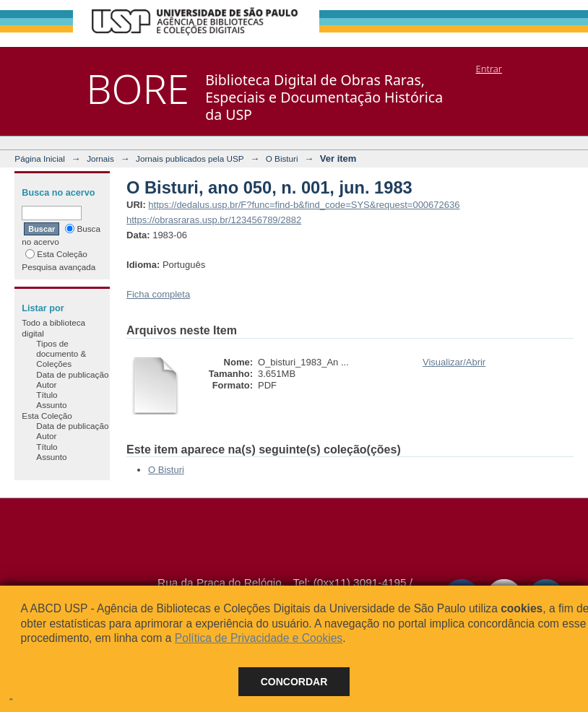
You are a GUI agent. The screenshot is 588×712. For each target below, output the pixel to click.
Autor (46, 385)
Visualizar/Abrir (454, 362)
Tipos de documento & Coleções (61, 354)
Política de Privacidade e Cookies (259, 638)
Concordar (294, 682)
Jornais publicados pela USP (190, 159)
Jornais (100, 159)
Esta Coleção (56, 254)
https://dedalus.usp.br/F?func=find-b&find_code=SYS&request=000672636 (304, 205)
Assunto (51, 405)
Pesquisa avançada (59, 267)
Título (47, 395)
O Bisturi (282, 159)
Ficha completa (158, 294)
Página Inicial (40, 159)
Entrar (489, 69)
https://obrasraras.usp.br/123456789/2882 (214, 220)
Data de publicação (72, 374)
